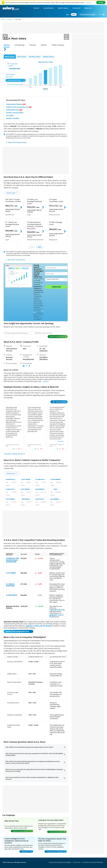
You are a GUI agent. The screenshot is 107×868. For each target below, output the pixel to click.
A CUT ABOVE (11, 573)
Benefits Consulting (13, 118)
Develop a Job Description (15, 112)
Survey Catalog (64, 8)
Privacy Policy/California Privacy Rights (60, 862)
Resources (77, 8)
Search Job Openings (58, 337)
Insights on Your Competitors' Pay (19, 107)
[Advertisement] (36, 160)
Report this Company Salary (16, 142)
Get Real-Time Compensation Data (18, 631)
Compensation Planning (87, 15)
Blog (68, 15)
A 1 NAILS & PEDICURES (10, 585)
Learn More (88, 3)
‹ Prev (31, 247)
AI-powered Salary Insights (16, 84)
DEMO (74, 14)
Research (10, 19)
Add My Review (59, 402)
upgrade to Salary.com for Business (39, 626)
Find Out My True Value (16, 80)
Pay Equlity (10, 115)
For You (37, 8)
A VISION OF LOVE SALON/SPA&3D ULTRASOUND (13, 560)
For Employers (49, 8)
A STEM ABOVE (12, 595)
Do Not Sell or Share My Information (93, 862)
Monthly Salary (35, 57)
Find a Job (89, 8)
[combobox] (19, 333)
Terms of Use (77, 862)
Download (56, 287)
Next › (40, 247)
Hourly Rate (22, 57)
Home (3, 19)
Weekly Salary (48, 57)
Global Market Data (14, 110)
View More (46, 381)
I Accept (101, 3)
